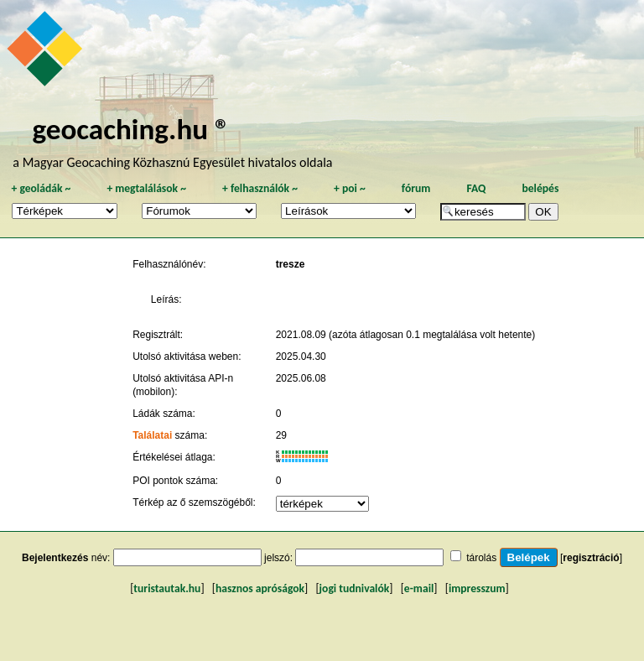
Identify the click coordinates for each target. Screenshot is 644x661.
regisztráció (591, 558)
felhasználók (260, 188)
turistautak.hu (167, 588)
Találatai (152, 435)
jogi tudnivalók (355, 588)
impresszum (477, 588)
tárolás (481, 558)
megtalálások (146, 188)
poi (350, 188)
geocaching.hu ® (131, 129)
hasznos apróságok (260, 588)
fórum (416, 188)
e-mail (419, 588)
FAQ (476, 188)
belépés (540, 188)
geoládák (41, 188)
